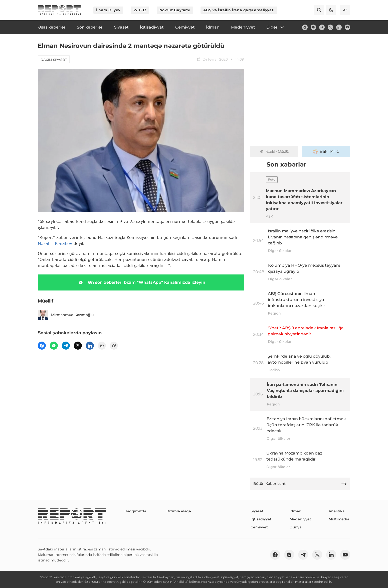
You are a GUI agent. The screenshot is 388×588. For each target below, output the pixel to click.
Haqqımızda (135, 511)
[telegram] (322, 27)
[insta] (313, 27)
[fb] (305, 27)
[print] (102, 346)
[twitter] (330, 27)
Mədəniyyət (300, 519)
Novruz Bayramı (175, 10)
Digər (275, 27)
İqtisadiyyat (261, 519)
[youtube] (347, 27)
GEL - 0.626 (274, 152)
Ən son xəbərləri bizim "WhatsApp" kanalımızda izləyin (141, 282)
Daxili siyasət (54, 60)
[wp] (54, 346)
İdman (296, 511)
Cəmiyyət (259, 527)
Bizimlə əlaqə (179, 511)
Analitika (337, 511)
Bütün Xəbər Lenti (300, 484)
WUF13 (140, 10)
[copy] (114, 346)
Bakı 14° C (326, 152)
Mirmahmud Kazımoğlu (66, 315)
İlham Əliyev (108, 10)
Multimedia (339, 519)
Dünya (296, 527)
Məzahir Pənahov (55, 243)
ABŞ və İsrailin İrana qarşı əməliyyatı (239, 10)
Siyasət (257, 511)
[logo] (59, 10)
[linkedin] (339, 27)
